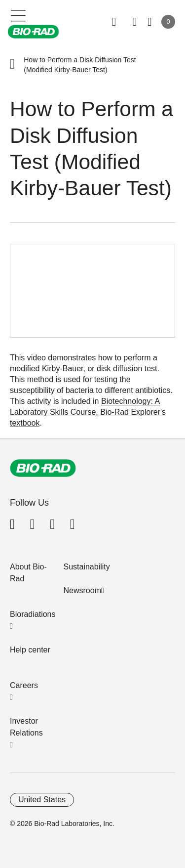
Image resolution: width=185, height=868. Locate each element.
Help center (30, 650)
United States (42, 800)
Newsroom (82, 590)
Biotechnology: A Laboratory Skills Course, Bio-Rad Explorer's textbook (88, 412)
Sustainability (87, 567)
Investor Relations (26, 727)
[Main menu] (18, 15)
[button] (12, 65)
